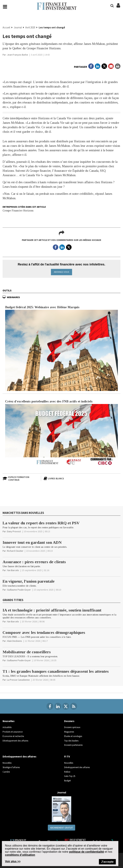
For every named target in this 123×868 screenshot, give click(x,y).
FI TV (67, 757)
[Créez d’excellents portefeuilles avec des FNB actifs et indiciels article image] (61, 436)
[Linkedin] (58, 706)
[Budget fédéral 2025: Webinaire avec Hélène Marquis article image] (61, 350)
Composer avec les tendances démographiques (44, 632)
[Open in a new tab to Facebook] (91, 66)
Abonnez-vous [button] (61, 272)
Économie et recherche (13, 736)
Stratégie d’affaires (11, 767)
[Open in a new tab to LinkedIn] (98, 66)
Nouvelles (9, 721)
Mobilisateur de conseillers (27, 652)
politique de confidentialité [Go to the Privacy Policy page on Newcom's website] (87, 852)
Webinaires (13, 297)
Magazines (69, 732)
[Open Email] (111, 66)
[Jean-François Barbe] (18, 55)
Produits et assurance (13, 732)
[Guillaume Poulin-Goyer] (19, 590)
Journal (18, 27)
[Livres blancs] (61, 478)
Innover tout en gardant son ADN (32, 542)
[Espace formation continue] (20, 478)
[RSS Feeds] (74, 706)
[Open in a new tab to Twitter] (104, 66)
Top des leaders (71, 741)
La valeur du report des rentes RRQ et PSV (41, 523)
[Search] (112, 6)
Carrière (6, 772)
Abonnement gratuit (61, 827)
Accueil (7, 27)
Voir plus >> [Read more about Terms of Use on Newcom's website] (13, 861)
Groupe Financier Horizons (18, 211)
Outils (7, 290)
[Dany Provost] (14, 531)
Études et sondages (73, 736)
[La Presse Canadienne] (18, 680)
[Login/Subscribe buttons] (118, 7)
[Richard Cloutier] (15, 551)
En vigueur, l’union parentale (29, 581)
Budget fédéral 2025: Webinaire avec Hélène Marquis (42, 307)
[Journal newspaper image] (61, 809)
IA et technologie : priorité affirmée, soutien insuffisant (52, 610)
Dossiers (69, 721)
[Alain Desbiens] (15, 641)
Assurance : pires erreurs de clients (34, 562)
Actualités (7, 727)
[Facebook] (50, 706)
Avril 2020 (30, 27)
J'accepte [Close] (107, 862)
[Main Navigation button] (5, 7)
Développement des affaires (15, 741)
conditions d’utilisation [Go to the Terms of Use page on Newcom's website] (20, 855)
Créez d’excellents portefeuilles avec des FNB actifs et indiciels (49, 401)
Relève (67, 772)
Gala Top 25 (70, 776)
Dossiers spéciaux (72, 727)
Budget (67, 780)
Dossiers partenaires (73, 745)
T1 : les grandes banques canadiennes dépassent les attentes (56, 671)
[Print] (118, 66)
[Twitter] (66, 706)
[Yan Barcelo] (13, 570)
